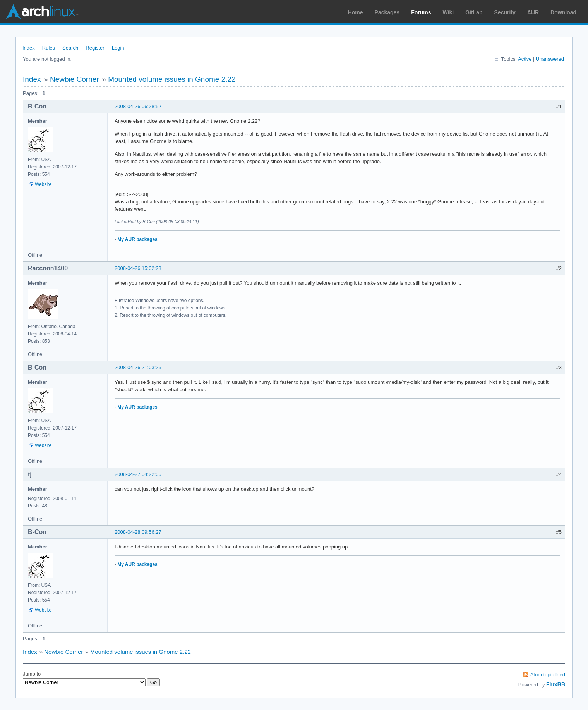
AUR (533, 12)
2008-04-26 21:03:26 (138, 367)
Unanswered (550, 59)
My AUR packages (137, 239)
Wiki (448, 12)
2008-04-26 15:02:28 (138, 268)
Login (118, 48)
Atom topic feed (548, 675)
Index (29, 48)
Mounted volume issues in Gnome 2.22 (172, 79)
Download (563, 12)
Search (70, 48)
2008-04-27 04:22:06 (138, 474)
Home (356, 12)
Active (525, 59)
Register (95, 48)
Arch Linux (43, 12)
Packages (387, 12)
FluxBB (556, 684)
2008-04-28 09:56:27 (138, 532)
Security (505, 12)
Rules (49, 48)
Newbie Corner (75, 79)
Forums (421, 12)
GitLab (474, 12)
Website (43, 184)
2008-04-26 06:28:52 (138, 106)
